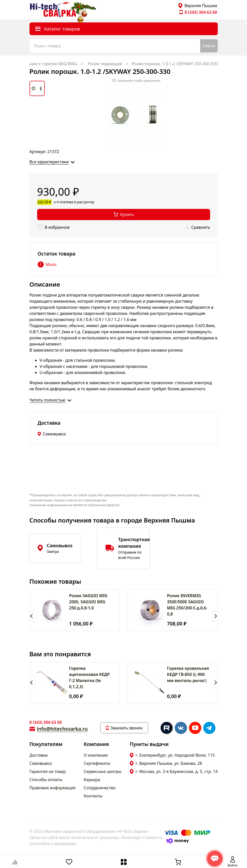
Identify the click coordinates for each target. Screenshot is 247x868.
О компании (96, 755)
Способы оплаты (46, 780)
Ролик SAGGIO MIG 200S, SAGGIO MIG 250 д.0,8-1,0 (88, 602)
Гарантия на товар (48, 771)
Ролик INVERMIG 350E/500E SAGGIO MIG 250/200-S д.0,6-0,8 (187, 605)
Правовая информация (53, 788)
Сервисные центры (103, 771)
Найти (209, 46)
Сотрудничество (100, 788)
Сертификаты (97, 763)
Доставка (39, 755)
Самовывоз (41, 763)
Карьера (92, 780)
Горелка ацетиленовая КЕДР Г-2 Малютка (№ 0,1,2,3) (90, 677)
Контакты (93, 796)
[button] (32, 616)
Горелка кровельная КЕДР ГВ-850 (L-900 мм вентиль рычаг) (188, 674)
